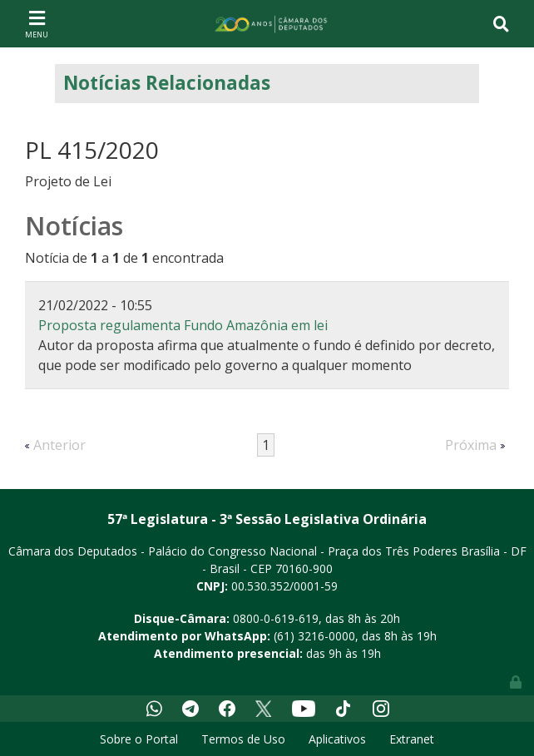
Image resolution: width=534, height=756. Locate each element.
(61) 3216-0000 (314, 636)
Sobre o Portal (139, 739)
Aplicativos (337, 739)
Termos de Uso (243, 739)
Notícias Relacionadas (167, 83)
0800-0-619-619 (276, 618)
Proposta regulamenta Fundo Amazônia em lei (183, 325)
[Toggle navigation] (37, 23)
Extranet (412, 739)
